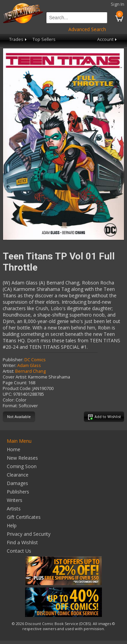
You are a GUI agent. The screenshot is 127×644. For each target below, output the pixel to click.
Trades (18, 39)
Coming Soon (22, 466)
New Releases (22, 458)
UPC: (7, 394)
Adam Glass (29, 365)
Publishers (18, 492)
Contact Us (19, 551)
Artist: (8, 371)
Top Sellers (44, 39)
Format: (10, 406)
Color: (9, 400)
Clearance (18, 475)
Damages (17, 483)
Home (14, 449)
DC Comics (35, 360)
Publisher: (13, 360)
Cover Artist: (15, 377)
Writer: (9, 365)
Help (12, 525)
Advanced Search (87, 29)
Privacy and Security (29, 534)
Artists (14, 509)
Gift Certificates (24, 517)
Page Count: (15, 383)
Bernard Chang (30, 371)
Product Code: (17, 388)
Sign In (118, 4)
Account (108, 39)
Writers (15, 500)
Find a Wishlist (22, 542)
